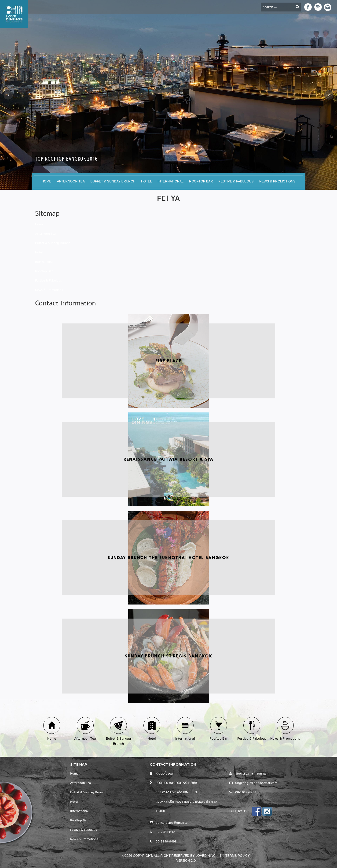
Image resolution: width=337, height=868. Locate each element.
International (170, 181)
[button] (8, 95)
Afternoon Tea (71, 181)
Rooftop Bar (201, 181)
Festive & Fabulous (236, 181)
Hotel (146, 181)
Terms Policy (238, 856)
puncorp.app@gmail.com (173, 823)
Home (47, 181)
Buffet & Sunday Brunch (113, 181)
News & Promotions (277, 181)
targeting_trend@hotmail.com (256, 783)
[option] (168, 95)
